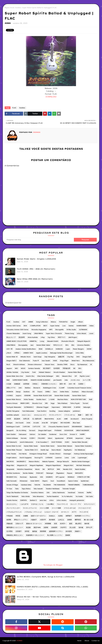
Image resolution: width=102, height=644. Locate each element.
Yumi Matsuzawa (28, 411)
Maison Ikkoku (34, 462)
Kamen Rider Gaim (79, 396)
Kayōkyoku (68, 450)
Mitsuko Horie (26, 357)
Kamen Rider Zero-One (15, 376)
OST (24, 322)
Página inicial (9, 8)
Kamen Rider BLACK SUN (43, 396)
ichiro (52, 500)
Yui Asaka (79, 496)
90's (80, 368)
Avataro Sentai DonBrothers (26, 349)
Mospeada (10, 469)
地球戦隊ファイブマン (82, 516)
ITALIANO (41, 438)
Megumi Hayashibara (53, 465)
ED (34, 392)
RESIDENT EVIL (12, 477)
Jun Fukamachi (12, 442)
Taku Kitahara (62, 403)
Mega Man (10, 465)
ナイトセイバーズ (84, 508)
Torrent (85, 403)
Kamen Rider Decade (80, 442)
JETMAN (70, 438)
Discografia (59, 330)
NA (44, 469)
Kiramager (67, 454)
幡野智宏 (78, 520)
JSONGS (8, 23)
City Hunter (25, 372)
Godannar (53, 434)
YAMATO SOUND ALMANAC (40, 380)
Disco (72, 364)
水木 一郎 (72, 384)
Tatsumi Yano (49, 364)
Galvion (32, 434)
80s (73, 345)
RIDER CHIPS (25, 403)
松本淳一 (63, 524)
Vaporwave (56, 407)
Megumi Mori (69, 465)
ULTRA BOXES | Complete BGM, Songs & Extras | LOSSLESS (46, 577)
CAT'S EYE (36, 427)
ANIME (31, 322)
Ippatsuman (59, 438)
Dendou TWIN (62, 364)
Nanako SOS (68, 469)
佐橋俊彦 (17, 384)
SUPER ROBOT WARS (20, 380)
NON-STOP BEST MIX (78, 399)
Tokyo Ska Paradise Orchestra (17, 493)
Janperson (79, 438)
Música (53, 322)
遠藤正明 (61, 357)
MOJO (23, 368)
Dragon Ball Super (45, 430)
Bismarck (37, 388)
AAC (20, 388)
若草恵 (27, 531)
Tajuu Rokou (26, 489)
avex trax (43, 500)
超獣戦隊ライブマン (56, 531)
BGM (41, 349)
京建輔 (25, 516)
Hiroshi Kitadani (59, 372)
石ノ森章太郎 (37, 419)
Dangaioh (10, 430)
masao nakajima (64, 411)
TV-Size (9, 489)
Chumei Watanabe (13, 333)
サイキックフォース (30, 508)
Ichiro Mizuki (82, 333)
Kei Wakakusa (80, 450)
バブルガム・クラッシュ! (33, 512)
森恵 (71, 524)
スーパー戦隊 (56, 508)
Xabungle (87, 407)
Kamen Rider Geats (31, 446)
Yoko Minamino (38, 496)
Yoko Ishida (25, 496)
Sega (53, 403)
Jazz (32, 345)
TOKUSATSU (63, 322)
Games (71, 326)
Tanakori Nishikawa (53, 489)
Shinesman (24, 481)
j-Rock (9, 353)
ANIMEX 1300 (28, 353)
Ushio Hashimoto (59, 493)
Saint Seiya (37, 357)
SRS (46, 403)
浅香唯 (46, 527)
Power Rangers (78, 349)
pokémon (76, 411)
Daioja (18, 392)
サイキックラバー (55, 415)
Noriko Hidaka (28, 473)
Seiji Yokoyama (50, 357)
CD (44, 427)
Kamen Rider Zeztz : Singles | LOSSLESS (36, 259)
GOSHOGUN (69, 430)
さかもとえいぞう (40, 415)
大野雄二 (17, 353)
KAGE (55, 361)
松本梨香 (57, 368)
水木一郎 (9, 349)
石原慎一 (81, 384)
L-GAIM (52, 399)
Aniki (28, 423)
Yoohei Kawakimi (53, 496)
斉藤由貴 (9, 524)
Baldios (28, 388)
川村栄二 (35, 384)
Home (79, 641)
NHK (58, 469)
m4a (66, 380)
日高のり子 (19, 524)
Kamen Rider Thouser (14, 450)
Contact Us (95, 641)
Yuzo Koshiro (42, 411)
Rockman (23, 477)
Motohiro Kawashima (25, 469)
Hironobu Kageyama (39, 330)
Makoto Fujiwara (48, 462)
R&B (8, 380)
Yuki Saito (89, 496)
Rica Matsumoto (88, 361)
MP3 (51, 330)
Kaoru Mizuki (56, 450)
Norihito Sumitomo (13, 473)
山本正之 (61, 520)
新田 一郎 (89, 415)
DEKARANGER (77, 427)
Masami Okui (67, 376)
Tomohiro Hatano (37, 493)
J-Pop (43, 337)
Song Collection (42, 322)
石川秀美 (9, 531)
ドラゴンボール (70, 415)
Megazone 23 (22, 465)
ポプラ (74, 512)
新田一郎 (63, 384)
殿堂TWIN (37, 527)
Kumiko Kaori (41, 399)
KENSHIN (27, 396)
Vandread (71, 493)
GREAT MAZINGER (82, 430)
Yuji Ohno (51, 337)
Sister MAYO (35, 481)
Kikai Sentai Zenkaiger (45, 376)
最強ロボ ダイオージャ (34, 524)
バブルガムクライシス (14, 512)
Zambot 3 (33, 500)
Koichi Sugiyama (26, 458)
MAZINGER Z (21, 462)
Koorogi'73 (39, 458)
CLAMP (62, 388)
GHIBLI (48, 392)
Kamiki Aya (45, 450)
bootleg (52, 411)
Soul (52, 481)
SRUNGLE (71, 477)
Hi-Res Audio (71, 330)
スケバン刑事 (44, 508)
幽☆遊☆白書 (88, 520)
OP (76, 376)
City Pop (70, 357)
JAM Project (73, 337)
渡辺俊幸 (17, 419)
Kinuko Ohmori (55, 454)
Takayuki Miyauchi (84, 341)
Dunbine (27, 392)
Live (64, 326)
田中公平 (89, 527)
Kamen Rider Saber (43, 345)
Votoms (81, 493)
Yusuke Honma (12, 500)
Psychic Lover (85, 376)
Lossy (42, 341)
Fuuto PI (36, 361)
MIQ (58, 376)
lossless (18, 8)
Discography (23, 345)
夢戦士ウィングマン (21, 520)
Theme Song (69, 333)
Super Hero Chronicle (54, 333)
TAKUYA (37, 485)
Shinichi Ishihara (19, 364)
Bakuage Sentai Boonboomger (61, 353)
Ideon (50, 438)
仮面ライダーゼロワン (38, 516)
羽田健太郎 (66, 368)
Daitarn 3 (88, 427)
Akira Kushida (33, 337)
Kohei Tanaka (29, 399)
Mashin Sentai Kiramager (81, 462)
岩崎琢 (69, 520)
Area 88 (45, 423)
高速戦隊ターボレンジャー (35, 535)
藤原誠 (35, 531)
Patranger (50, 473)
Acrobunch (75, 419)
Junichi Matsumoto (26, 442)
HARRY (82, 434)
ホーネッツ (65, 512)
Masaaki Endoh (53, 341)
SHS (41, 477)
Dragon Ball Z (11, 361)
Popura (70, 473)
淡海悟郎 (54, 527)
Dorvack (32, 430)
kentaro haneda (34, 368)
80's (67, 345)
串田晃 (18, 516)
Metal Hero (76, 361)
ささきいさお (75, 380)
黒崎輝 (68, 535)
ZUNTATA (23, 500)
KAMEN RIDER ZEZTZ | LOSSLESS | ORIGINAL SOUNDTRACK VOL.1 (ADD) (52, 587)
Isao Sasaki (46, 361)
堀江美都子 (47, 368)
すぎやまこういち (37, 504)
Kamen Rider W (12, 357)
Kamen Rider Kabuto (65, 446)
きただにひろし (12, 504)
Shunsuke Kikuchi (68, 341)
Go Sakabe (42, 434)
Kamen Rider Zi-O (31, 450)
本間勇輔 (48, 524)
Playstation (60, 473)
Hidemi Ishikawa (12, 438)
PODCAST (40, 473)
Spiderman (85, 481)
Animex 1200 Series (14, 326)
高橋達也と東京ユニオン (15, 535)
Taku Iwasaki (38, 489)
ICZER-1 (32, 438)
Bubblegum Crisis (50, 388)
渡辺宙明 (22, 337)
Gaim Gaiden (11, 434)
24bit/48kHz (38, 333)
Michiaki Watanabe (83, 465)
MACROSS (10, 462)
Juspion (19, 396)
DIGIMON (10, 392)
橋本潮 (87, 524)
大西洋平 (43, 520)
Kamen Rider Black (75, 372)
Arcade (36, 423)
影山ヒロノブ (11, 337)
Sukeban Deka (26, 485)
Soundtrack (61, 481)
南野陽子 (69, 516)
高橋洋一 (78, 531)
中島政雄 (9, 516)
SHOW (89, 349)
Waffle (89, 493)
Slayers (45, 481)
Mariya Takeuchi (63, 462)
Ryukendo (33, 477)
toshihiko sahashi (13, 415)
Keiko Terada (11, 454)
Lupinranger (82, 458)
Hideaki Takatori (45, 372)
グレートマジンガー (13, 508)
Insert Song (27, 333)
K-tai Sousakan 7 (42, 442)
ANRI (66, 419)
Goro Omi (63, 434)
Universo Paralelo (83, 345)
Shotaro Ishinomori (35, 364)
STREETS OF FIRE (83, 477)
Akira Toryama (87, 419)
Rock (8, 364)
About (87, 641)
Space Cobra (73, 481)
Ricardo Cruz (37, 403)
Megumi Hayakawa (36, 465)
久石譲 (9, 384)
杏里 (55, 524)
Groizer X (73, 434)
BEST (45, 326)
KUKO (67, 442)
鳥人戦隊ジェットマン (55, 535)
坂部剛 (9, 520)
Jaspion (9, 368)
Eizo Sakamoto (25, 361)
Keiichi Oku (30, 376)
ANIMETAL (33, 341)
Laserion (58, 458)
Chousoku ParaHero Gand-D (59, 427)
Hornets (24, 438)
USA (48, 493)
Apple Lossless (42, 353)
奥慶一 (80, 415)
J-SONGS (10, 396)
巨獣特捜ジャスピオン (49, 384)
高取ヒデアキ (11, 388)
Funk (34, 372)
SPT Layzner (60, 477)
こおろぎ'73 (24, 504)
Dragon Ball (87, 357)
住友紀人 (52, 516)
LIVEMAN (49, 458)
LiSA (73, 458)
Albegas (9, 423)
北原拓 (60, 516)
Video (91, 326)
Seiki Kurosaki (12, 481)
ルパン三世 (87, 380)
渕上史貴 (72, 527)
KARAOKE (59, 349)
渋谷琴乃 (63, 527)
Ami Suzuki (20, 423)
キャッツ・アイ (76, 504)
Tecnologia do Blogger (34, 565)
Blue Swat (76, 423)
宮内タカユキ (58, 345)
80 (74, 368)
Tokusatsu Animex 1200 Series (17, 330)
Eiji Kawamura (82, 364)
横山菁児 (78, 524)
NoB (91, 399)
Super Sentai (55, 326)
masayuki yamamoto (77, 500)
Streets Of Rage (12, 485)
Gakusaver (23, 434)
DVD (78, 357)
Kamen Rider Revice (14, 399)
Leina (67, 458)
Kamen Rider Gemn (48, 446)
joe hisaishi (57, 380)
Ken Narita (23, 454)
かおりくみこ (26, 415)
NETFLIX (51, 469)
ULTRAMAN (83, 330)
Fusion (40, 392)
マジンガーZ (84, 512)
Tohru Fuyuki (75, 403)
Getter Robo (64, 392)
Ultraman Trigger (42, 407)
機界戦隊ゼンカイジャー (15, 527)
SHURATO (49, 477)
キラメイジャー (89, 504)
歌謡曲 (28, 527)
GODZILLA (49, 349)
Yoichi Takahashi (12, 496)
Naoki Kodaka (80, 469)
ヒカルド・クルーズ (51, 512)
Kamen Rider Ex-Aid (14, 446)
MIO (16, 368)
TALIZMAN (47, 485)
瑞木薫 (81, 527)
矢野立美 (26, 419)
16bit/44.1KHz (49, 419)
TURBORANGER (88, 485)
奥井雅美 (52, 520)
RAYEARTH (79, 473)
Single (73, 322)
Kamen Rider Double (62, 396)
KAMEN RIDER (81, 326)
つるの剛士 (50, 504)
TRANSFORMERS (74, 485)
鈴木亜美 (69, 531)
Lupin (68, 349)
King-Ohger (64, 361)
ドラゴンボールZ (70, 508)
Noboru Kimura (12, 403)
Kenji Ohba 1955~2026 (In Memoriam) (35, 279)
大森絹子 (34, 520)
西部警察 (43, 531)
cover (91, 333)
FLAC (14, 108)
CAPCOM (26, 427)
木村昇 (9, 419)
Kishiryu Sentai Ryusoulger (84, 454)
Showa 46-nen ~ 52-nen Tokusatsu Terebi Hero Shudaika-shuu (47, 597)
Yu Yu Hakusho (67, 496)
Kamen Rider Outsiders (83, 446)
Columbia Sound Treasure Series (79, 388)
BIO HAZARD (65, 423)
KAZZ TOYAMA (57, 442)
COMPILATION (35, 326)
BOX (25, 326)
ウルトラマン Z (62, 504)
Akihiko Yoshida (12, 372)
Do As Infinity (21, 430)
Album (80, 322)
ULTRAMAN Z (29, 407)
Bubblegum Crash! (13, 427)
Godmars (75, 392)
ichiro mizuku (62, 500)
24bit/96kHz (11, 345)
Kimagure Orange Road (38, 454)
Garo (55, 392)
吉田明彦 (26, 384)
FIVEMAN (58, 430)
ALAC (59, 419)
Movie (37, 469)
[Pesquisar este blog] (40, 240)
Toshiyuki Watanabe (14, 407)
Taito (17, 489)
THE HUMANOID (59, 485)
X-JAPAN (77, 407)
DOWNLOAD (51, 97)
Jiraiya (88, 438)
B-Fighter (54, 423)
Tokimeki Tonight (69, 489)
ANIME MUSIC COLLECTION (16, 341)
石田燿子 (19, 531)
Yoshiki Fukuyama (13, 411)
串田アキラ (62, 337)
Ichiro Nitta (80, 353)
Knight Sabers (12, 458)
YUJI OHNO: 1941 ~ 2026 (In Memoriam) (36, 269)
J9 (91, 364)
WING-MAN (67, 407)
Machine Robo (63, 399)
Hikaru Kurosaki (87, 392)
